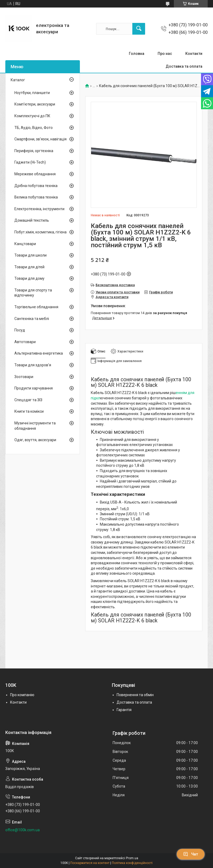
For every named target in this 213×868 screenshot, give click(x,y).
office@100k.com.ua (22, 830)
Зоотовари (24, 377)
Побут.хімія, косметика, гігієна (40, 232)
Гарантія (124, 710)
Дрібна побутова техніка (36, 186)
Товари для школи (30, 255)
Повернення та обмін (135, 695)
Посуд (20, 330)
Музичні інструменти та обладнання (35, 426)
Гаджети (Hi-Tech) (30, 162)
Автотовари (25, 342)
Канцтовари (25, 244)
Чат (191, 854)
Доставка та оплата (184, 66)
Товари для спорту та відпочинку (33, 293)
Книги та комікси (29, 411)
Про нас (165, 54)
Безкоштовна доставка (115, 285)
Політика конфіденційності (132, 863)
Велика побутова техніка (36, 197)
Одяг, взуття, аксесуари (35, 440)
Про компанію (22, 695)
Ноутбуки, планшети (32, 93)
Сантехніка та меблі (32, 319)
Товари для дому (29, 278)
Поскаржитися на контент (90, 863)
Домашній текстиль (32, 220)
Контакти (194, 54)
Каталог (18, 80)
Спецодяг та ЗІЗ (28, 400)
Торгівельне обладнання (36, 307)
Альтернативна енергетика (39, 353)
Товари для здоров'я (33, 365)
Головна (137, 54)
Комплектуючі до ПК (32, 116)
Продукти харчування (34, 388)
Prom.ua (132, 858)
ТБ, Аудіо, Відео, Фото (34, 128)
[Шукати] (139, 29)
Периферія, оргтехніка (34, 151)
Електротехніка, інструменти (39, 209)
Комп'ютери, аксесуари (35, 104)
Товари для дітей (29, 267)
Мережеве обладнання (35, 174)
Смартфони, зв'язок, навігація (40, 139)
